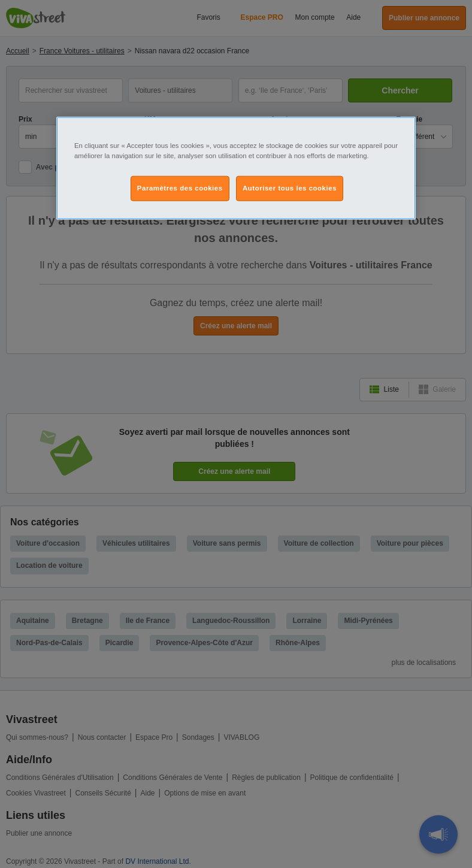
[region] (236, 168)
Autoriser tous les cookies (290, 188)
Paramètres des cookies (180, 188)
